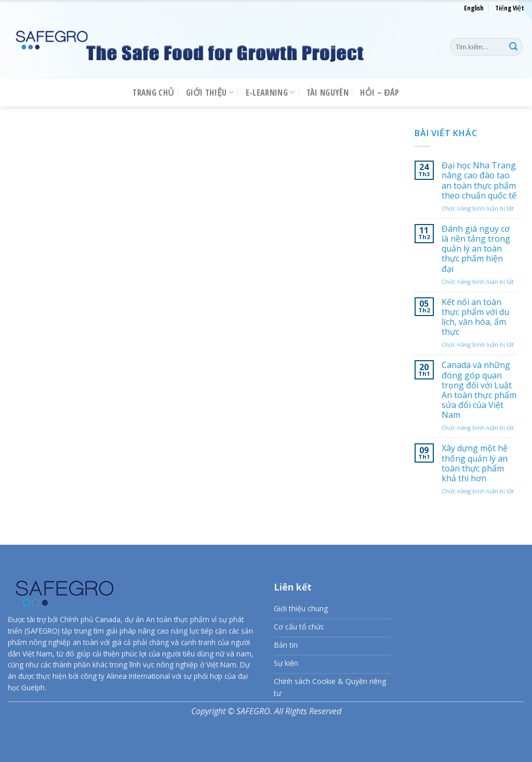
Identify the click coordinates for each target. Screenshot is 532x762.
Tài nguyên (328, 93)
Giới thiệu (210, 93)
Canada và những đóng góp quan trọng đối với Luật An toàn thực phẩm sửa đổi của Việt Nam (479, 391)
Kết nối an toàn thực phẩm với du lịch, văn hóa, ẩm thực (475, 317)
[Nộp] (513, 47)
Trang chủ (153, 93)
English (474, 8)
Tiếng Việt (510, 8)
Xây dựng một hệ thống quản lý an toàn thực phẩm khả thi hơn (475, 464)
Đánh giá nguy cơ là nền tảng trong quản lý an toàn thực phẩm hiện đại (476, 249)
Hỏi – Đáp (380, 93)
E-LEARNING (270, 93)
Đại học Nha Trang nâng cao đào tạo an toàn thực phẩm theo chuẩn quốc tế (479, 181)
